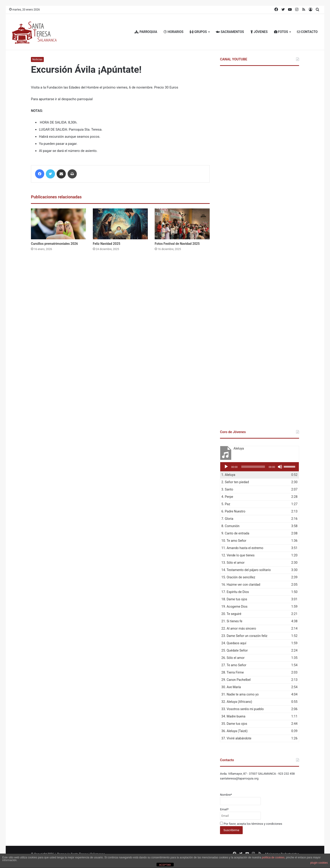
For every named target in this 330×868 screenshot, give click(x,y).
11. (242, 548)
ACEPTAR (165, 865)
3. (227, 489)
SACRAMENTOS (230, 32)
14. (246, 570)
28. (233, 672)
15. (238, 577)
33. (243, 709)
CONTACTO (307, 32)
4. (227, 497)
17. (235, 592)
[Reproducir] (226, 467)
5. (226, 504)
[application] (260, 467)
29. (236, 680)
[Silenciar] (280, 467)
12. (238, 555)
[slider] (253, 467)
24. (234, 643)
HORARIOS (173, 32)
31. (240, 694)
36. (234, 731)
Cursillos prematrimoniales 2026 (54, 244)
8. (230, 526)
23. (244, 636)
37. (236, 738)
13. (233, 563)
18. (234, 599)
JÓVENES (259, 32)
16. (241, 585)
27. (234, 665)
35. (234, 724)
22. (239, 628)
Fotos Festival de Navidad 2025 (177, 244)
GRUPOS (198, 32)
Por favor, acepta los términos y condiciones (251, 824)
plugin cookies (319, 863)
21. (232, 621)
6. (233, 511)
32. (237, 702)
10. (234, 541)
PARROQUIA (146, 32)
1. (228, 475)
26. (233, 658)
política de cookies (273, 857)
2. (235, 482)
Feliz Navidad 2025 (107, 244)
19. (234, 607)
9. (235, 533)
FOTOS (281, 32)
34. (233, 716)
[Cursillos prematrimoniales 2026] (58, 224)
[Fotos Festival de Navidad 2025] (182, 224)
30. (231, 687)
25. (235, 650)
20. (231, 614)
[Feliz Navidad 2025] (120, 224)
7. (227, 519)
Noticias (37, 59)
